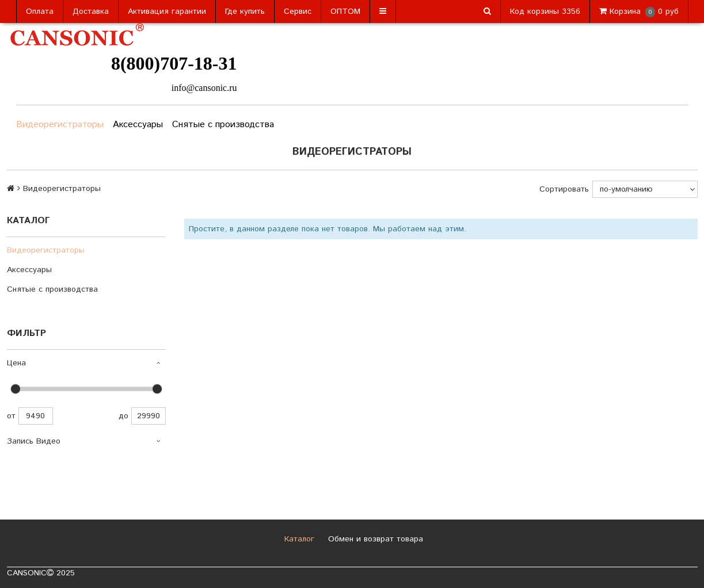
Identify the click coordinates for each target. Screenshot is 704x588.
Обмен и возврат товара (374, 539)
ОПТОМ (345, 12)
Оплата (40, 12)
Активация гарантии (167, 12)
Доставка (91, 12)
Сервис (298, 12)
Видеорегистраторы (60, 125)
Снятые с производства (223, 125)
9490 (36, 416)
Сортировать (564, 189)
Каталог (298, 539)
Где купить (245, 12)
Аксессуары (138, 125)
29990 (149, 416)
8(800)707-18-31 (174, 63)
